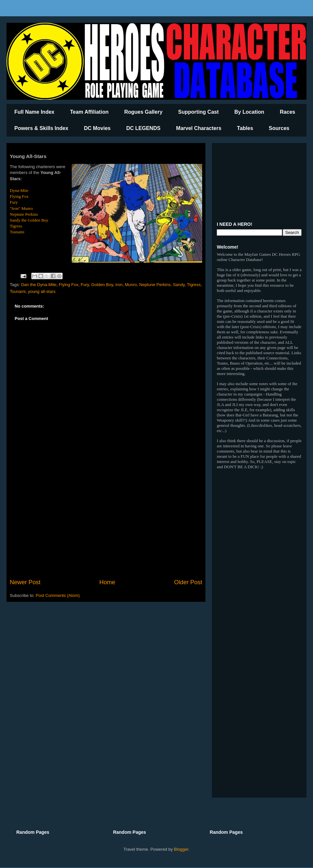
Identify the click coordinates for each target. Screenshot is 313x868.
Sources (279, 128)
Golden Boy (102, 285)
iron (119, 285)
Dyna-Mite (19, 190)
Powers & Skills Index (41, 128)
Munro (131, 285)
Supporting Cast (198, 112)
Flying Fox (19, 196)
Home (107, 582)
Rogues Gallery (143, 112)
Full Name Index (34, 112)
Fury (14, 202)
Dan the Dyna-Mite (39, 285)
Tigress (16, 226)
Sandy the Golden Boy (29, 220)
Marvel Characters (199, 128)
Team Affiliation (89, 112)
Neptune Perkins (24, 214)
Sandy (179, 285)
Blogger (181, 849)
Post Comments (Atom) (58, 595)
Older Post (188, 582)
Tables (245, 128)
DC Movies (97, 128)
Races (287, 112)
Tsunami (17, 232)
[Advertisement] (106, 524)
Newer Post (25, 582)
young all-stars (42, 291)
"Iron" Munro (21, 208)
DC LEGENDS (143, 128)
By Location (249, 112)
